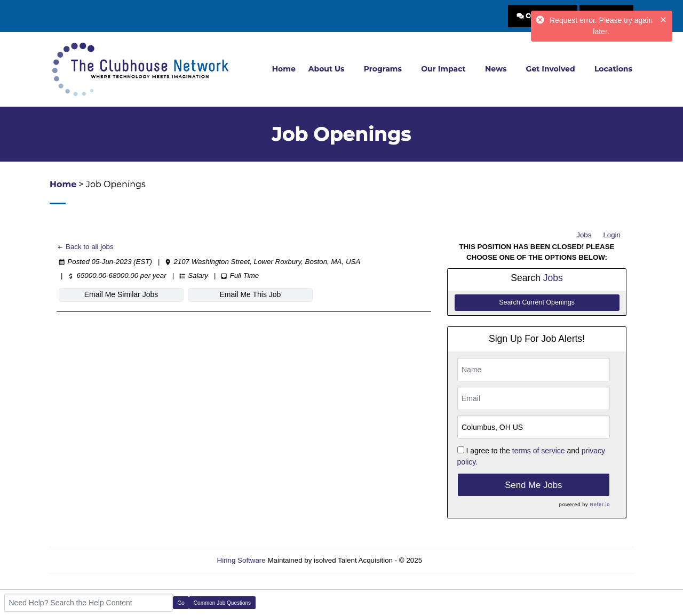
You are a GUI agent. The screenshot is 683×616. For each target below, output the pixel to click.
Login (612, 235)
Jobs (584, 235)
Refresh (454, 560)
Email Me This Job (251, 294)
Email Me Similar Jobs (121, 294)
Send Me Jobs (533, 485)
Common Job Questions (222, 603)
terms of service (539, 451)
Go (181, 603)
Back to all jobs (85, 247)
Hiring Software (241, 560)
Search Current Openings (537, 302)
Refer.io (600, 505)
